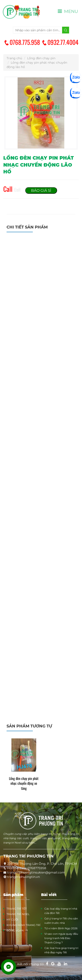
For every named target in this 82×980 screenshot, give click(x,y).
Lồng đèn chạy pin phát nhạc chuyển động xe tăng (24, 784)
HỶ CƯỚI (12, 920)
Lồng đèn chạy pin (41, 58)
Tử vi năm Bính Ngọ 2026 (61, 928)
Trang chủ (14, 58)
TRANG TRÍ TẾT (17, 909)
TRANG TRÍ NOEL (18, 914)
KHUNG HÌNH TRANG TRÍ (24, 925)
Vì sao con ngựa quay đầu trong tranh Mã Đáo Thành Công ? (61, 938)
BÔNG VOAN (15, 930)
